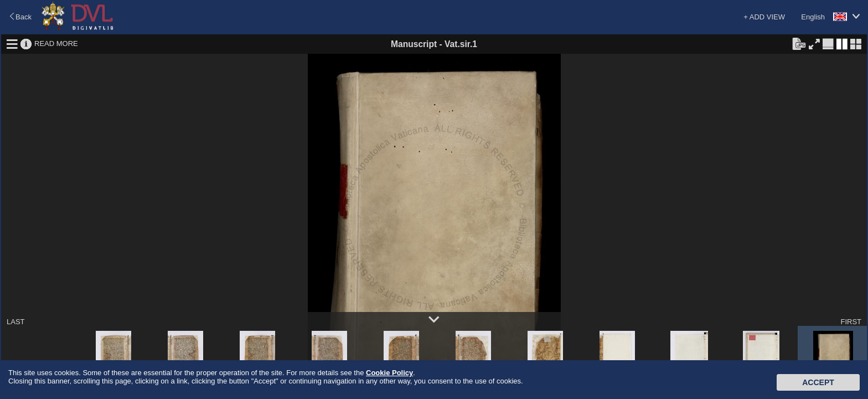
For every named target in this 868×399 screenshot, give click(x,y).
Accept (818, 382)
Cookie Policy (389, 373)
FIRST (851, 322)
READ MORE (56, 44)
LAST (16, 322)
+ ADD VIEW (764, 17)
